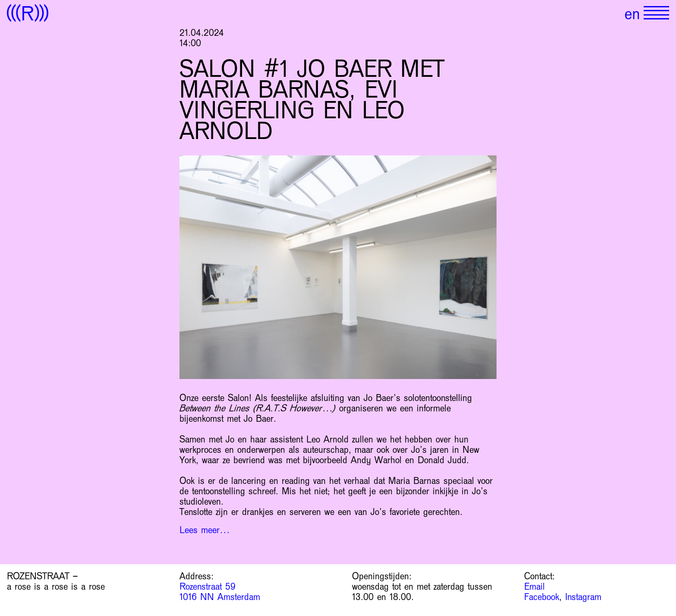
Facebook (542, 597)
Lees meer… (205, 530)
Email (535, 587)
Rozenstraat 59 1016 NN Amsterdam (220, 592)
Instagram (583, 597)
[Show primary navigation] (656, 13)
